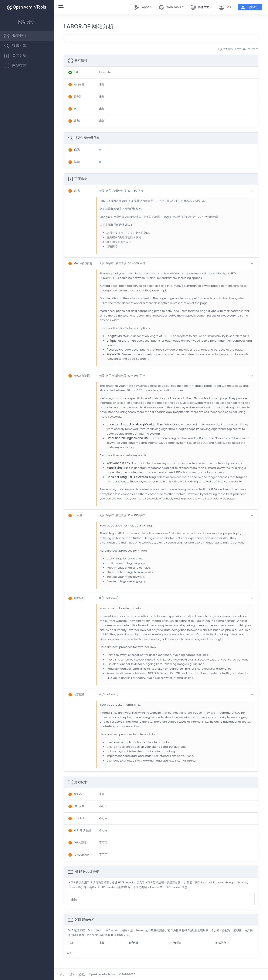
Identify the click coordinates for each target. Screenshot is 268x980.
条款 (83, 974)
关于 (64, 974)
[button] (178, 191)
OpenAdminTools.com (104, 974)
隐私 (73, 974)
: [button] (75, 191)
